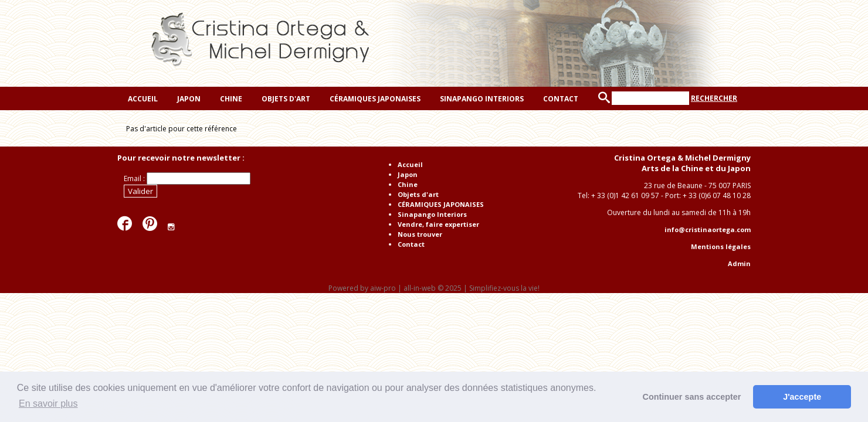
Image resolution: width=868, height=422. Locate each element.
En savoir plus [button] (48, 404)
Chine (230, 99)
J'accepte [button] (802, 397)
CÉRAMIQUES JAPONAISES (374, 99)
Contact (560, 99)
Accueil (142, 99)
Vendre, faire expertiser (438, 224)
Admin (739, 263)
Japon (188, 99)
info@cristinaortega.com (708, 229)
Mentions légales (721, 246)
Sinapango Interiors (481, 99)
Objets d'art (285, 99)
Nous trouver (420, 234)
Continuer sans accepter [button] (692, 397)
